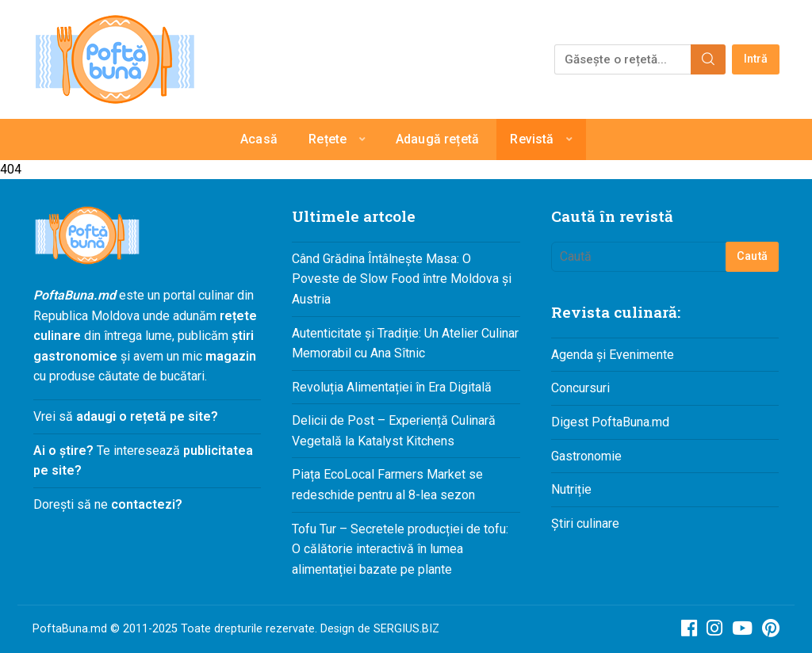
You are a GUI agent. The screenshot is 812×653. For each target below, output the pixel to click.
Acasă (259, 139)
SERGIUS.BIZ (406, 629)
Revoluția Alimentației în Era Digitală (392, 387)
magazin (231, 356)
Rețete (327, 139)
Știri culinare (585, 523)
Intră (756, 59)
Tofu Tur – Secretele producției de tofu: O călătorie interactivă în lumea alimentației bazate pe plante (400, 549)
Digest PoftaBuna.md (610, 422)
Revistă (532, 139)
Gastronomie (586, 456)
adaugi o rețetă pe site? (147, 416)
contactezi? (145, 504)
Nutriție (571, 489)
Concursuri (580, 388)
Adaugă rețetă (437, 139)
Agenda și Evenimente (613, 355)
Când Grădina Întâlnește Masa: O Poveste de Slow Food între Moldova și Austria (402, 279)
